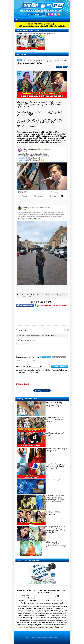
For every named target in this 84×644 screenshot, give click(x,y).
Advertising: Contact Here (29, 601)
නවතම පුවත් (23, 384)
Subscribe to (29, 366)
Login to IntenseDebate (46, 357)
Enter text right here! (42, 349)
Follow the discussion (66, 330)
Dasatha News (43, 593)
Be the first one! (52, 336)
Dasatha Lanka (24, 590)
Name (18, 361)
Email (35, 361)
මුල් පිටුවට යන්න (42, 390)
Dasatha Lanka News (43, 590)
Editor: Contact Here (54, 601)
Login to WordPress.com (59, 357)
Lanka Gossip (61, 590)
